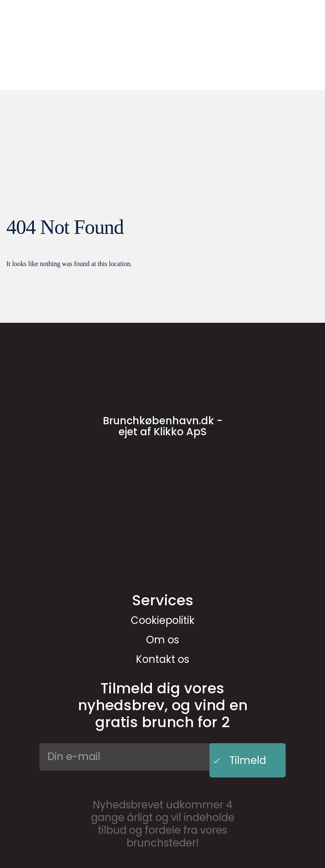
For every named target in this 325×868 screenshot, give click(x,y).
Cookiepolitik (163, 620)
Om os (162, 640)
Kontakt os (162, 659)
